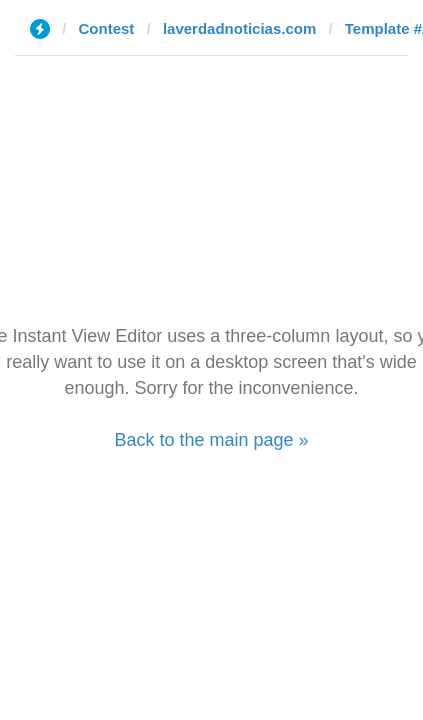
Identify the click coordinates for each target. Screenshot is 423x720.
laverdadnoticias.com (239, 28)
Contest (107, 28)
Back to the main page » (211, 440)
